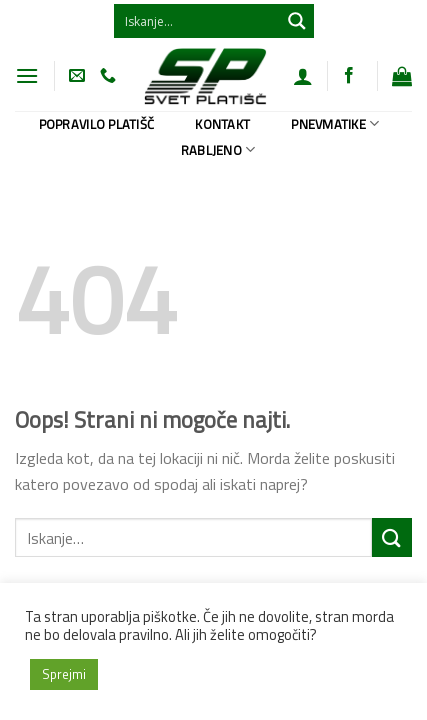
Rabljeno (218, 150)
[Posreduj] (392, 537)
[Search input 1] (198, 21)
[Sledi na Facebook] (349, 76)
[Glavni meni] (27, 75)
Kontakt (222, 124)
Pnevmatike (335, 124)
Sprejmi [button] (64, 674)
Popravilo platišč (96, 124)
